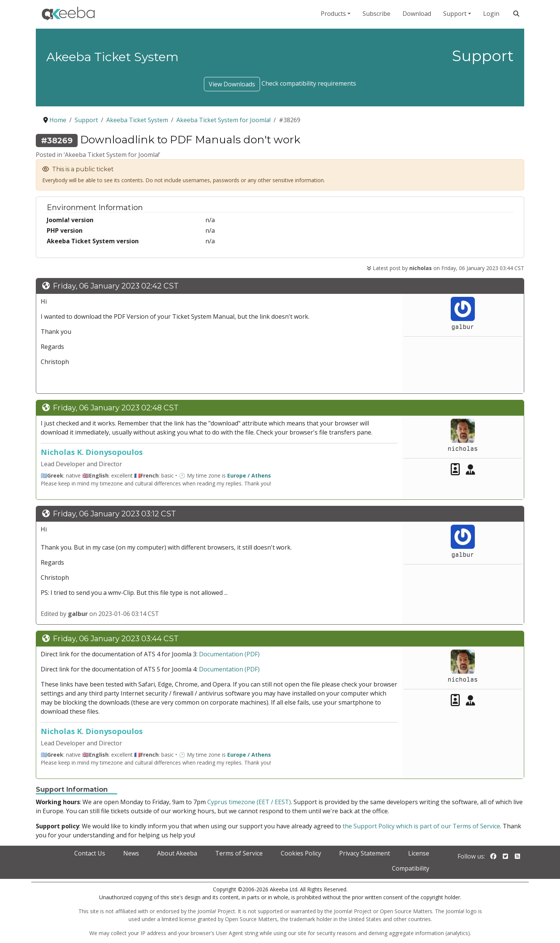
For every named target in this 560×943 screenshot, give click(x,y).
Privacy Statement (365, 853)
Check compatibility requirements (309, 83)
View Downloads (232, 84)
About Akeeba (177, 853)
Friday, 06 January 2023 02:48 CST (116, 408)
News (131, 853)
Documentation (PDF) (229, 654)
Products (333, 14)
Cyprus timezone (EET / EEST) (249, 802)
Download (417, 14)
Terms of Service (239, 853)
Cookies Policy (301, 853)
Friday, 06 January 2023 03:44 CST (116, 639)
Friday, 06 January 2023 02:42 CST (116, 286)
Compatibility (411, 868)
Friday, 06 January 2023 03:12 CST (114, 514)
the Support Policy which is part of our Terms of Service (421, 826)
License (419, 853)
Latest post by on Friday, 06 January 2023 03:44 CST (445, 268)
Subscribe (376, 14)
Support (455, 14)
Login (491, 14)
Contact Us (90, 853)
